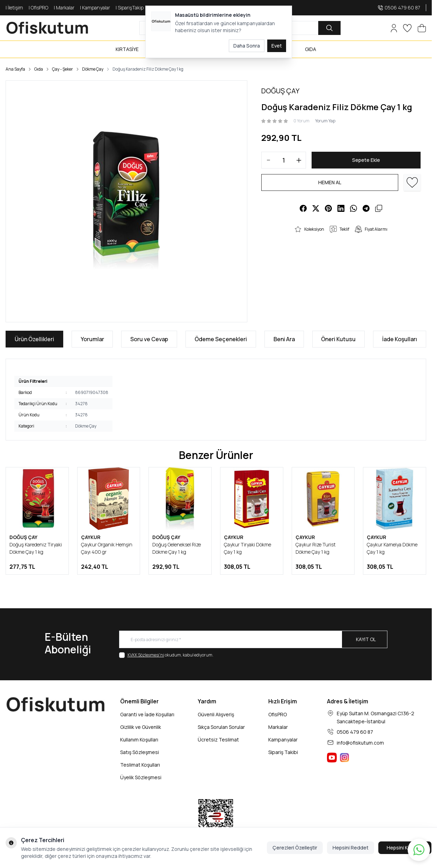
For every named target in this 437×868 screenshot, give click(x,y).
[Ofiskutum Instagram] (344, 758)
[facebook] (303, 208)
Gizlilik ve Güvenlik (141, 727)
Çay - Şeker (63, 69)
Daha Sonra (247, 46)
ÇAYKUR (91, 537)
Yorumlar (92, 339)
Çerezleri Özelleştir (295, 848)
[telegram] (366, 208)
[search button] (329, 28)
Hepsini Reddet (351, 848)
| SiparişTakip (130, 8)
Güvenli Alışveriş (216, 714)
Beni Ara (284, 339)
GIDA (311, 49)
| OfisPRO (38, 8)
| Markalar (64, 8)
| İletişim (14, 8)
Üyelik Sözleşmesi (141, 777)
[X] (316, 208)
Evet (277, 46)
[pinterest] (328, 208)
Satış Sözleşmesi (140, 752)
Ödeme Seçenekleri (221, 339)
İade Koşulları (400, 339)
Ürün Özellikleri (34, 339)
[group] (126, 201)
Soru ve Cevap (149, 339)
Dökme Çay (93, 69)
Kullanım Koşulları (139, 740)
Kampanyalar (283, 740)
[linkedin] (341, 208)
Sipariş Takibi (283, 752)
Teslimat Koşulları (140, 765)
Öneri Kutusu (338, 339)
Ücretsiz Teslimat (218, 740)
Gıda (39, 69)
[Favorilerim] (407, 28)
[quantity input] (284, 160)
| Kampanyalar (95, 8)
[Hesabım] (394, 28)
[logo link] (48, 28)
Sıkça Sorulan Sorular (221, 727)
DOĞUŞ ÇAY (23, 537)
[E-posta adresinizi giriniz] (253, 639)
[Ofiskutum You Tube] (332, 758)
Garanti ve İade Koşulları (147, 714)
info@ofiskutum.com (360, 743)
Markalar (278, 727)
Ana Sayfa (15, 69)
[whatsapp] (354, 208)
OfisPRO (278, 714)
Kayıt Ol (366, 639)
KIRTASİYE (127, 49)
